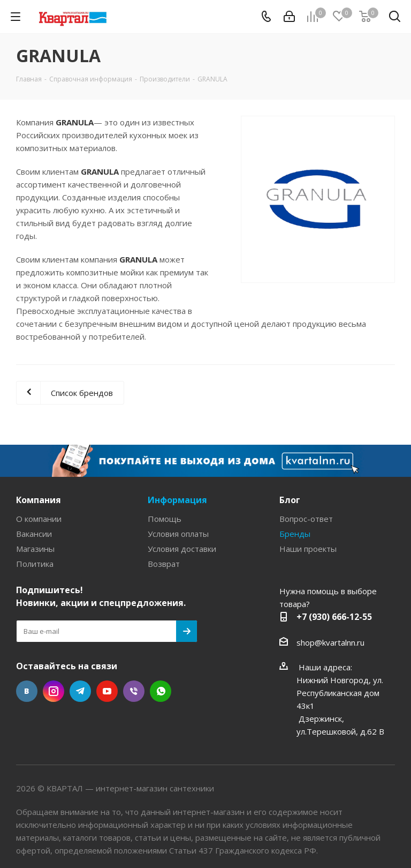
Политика (35, 564)
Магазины (35, 549)
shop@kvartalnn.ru (330, 642)
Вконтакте (27, 691)
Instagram (54, 691)
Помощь (165, 519)
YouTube (107, 691)
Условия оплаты (178, 534)
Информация (177, 500)
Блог (290, 500)
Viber (134, 691)
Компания (39, 500)
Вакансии (34, 534)
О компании (39, 519)
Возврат (164, 564)
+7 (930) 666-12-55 (334, 617)
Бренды (295, 534)
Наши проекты (308, 549)
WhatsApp (161, 691)
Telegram (80, 691)
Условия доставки (182, 549)
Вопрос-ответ (306, 519)
